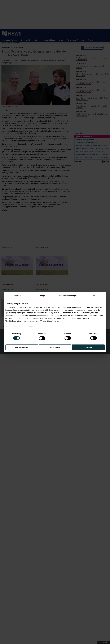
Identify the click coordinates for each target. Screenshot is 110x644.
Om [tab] (93, 295)
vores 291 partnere (18, 307)
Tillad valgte (55, 347)
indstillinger (98, 315)
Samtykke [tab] (17, 295)
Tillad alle (88, 347)
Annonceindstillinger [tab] (68, 295)
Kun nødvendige (22, 347)
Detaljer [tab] (42, 295)
